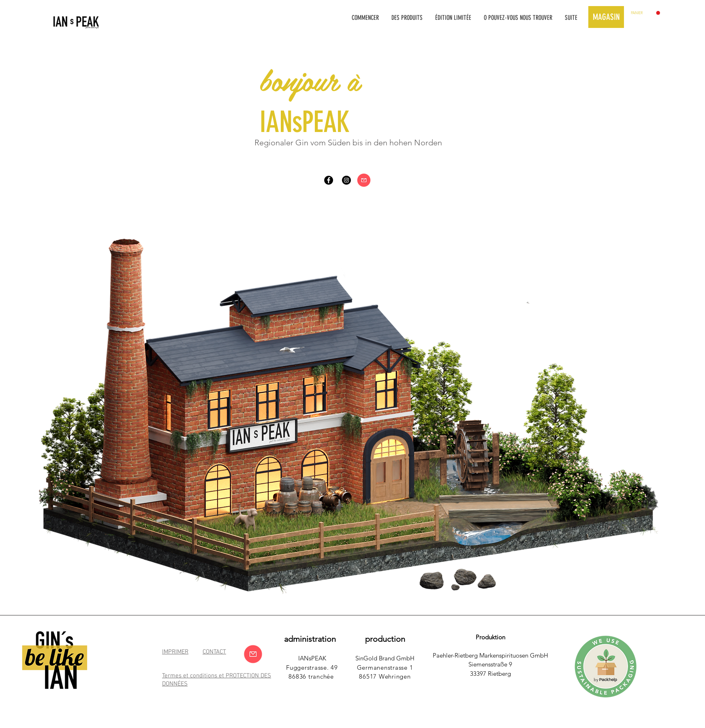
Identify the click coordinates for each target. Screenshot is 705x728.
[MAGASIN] (606, 17)
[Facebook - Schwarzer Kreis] (329, 180)
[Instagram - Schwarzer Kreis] (346, 180)
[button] (645, 13)
